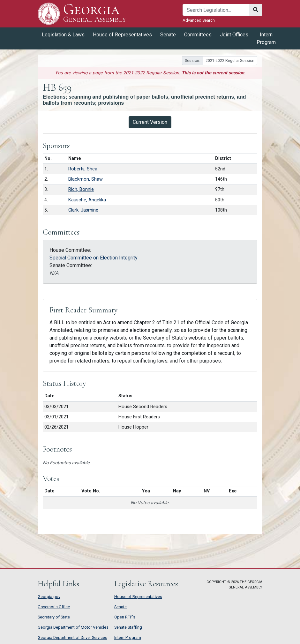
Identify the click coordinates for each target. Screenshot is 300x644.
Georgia (95, 14)
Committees (198, 35)
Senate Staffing (128, 627)
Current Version (150, 122)
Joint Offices (234, 35)
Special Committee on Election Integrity (94, 258)
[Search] (216, 10)
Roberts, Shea (83, 169)
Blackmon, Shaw (86, 179)
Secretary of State (54, 617)
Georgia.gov (49, 597)
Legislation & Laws (63, 35)
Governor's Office (54, 607)
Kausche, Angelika (87, 200)
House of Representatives (122, 35)
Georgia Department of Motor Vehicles (73, 627)
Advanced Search (199, 20)
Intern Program (266, 38)
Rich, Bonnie (81, 189)
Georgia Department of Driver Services (72, 637)
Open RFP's (125, 617)
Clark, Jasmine (83, 210)
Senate (168, 35)
